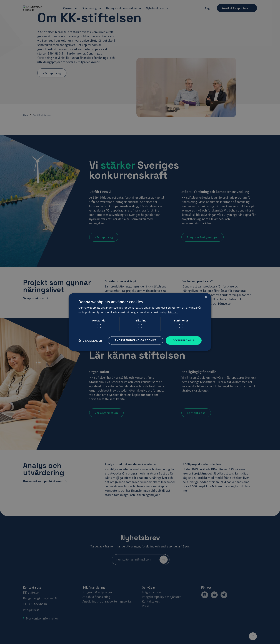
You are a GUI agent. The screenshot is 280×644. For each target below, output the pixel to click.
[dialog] (140, 322)
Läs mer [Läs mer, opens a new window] (173, 312)
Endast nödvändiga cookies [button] (136, 340)
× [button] (206, 297)
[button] (90, 341)
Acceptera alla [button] (184, 340)
